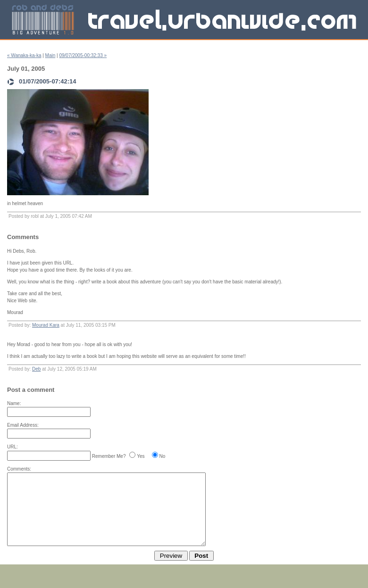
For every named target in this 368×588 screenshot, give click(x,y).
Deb (36, 369)
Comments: (19, 469)
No (163, 456)
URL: (13, 447)
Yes (141, 456)
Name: (14, 403)
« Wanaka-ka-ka (24, 55)
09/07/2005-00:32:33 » (83, 55)
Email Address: (23, 425)
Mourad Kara (46, 325)
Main (50, 55)
